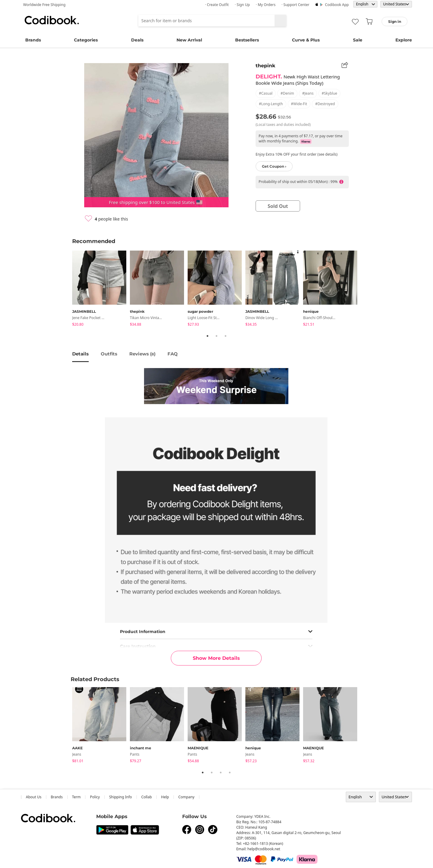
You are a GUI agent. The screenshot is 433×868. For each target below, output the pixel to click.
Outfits (109, 354)
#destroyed (325, 104)
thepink (265, 66)
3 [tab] (226, 336)
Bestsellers (247, 40)
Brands (33, 40)
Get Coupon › (274, 166)
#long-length (271, 104)
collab (147, 797)
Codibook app (337, 5)
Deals (137, 40)
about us (34, 797)
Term (77, 797)
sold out (278, 206)
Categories (86, 40)
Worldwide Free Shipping (44, 5)
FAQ (173, 354)
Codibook (52, 20)
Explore (404, 40)
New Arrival (189, 40)
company (186, 797)
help (165, 797)
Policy (95, 797)
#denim (287, 93)
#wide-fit (299, 104)
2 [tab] (216, 336)
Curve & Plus (306, 40)
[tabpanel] (101, 289)
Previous (68, 290)
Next (365, 290)
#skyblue (330, 93)
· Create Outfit (217, 5)
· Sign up (242, 5)
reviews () (142, 354)
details (80, 354)
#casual (266, 93)
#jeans (308, 93)
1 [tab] (207, 336)
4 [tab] (230, 772)
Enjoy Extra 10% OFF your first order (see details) (296, 154)
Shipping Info (121, 797)
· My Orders (266, 5)
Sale (358, 40)
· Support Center (295, 5)
